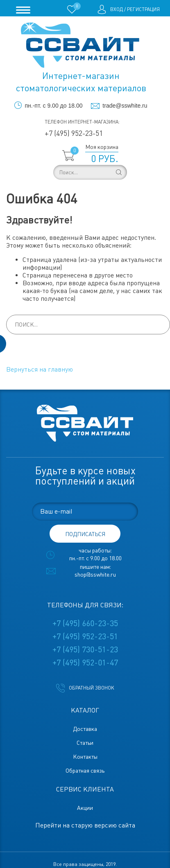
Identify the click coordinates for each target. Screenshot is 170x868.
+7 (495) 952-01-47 (85, 663)
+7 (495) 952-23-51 (74, 133)
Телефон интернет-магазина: (82, 122)
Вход (117, 9)
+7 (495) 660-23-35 (85, 623)
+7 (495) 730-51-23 (85, 649)
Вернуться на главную (40, 369)
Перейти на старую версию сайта (85, 825)
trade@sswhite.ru (125, 106)
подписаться (85, 534)
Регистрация (143, 9)
